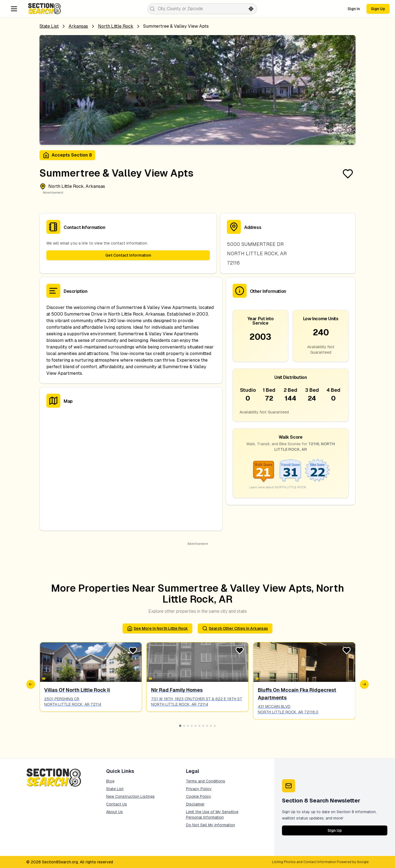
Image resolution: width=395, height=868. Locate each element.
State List (49, 26)
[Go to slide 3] (188, 726)
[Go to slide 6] (199, 726)
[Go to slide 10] (215, 726)
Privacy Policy (199, 789)
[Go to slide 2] (184, 726)
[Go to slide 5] (196, 726)
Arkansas (78, 26)
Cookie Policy (199, 796)
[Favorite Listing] (348, 174)
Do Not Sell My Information (211, 825)
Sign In (354, 9)
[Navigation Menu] (14, 9)
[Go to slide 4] (192, 726)
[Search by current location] (251, 9)
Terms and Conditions (206, 781)
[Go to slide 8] (207, 726)
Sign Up (378, 9)
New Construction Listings (130, 796)
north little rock (116, 26)
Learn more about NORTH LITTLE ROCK (278, 487)
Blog (110, 781)
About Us (115, 812)
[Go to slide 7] (203, 726)
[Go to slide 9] (211, 726)
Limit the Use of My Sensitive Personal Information (212, 815)
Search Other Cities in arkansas (235, 628)
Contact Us (117, 804)
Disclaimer (195, 804)
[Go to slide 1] (180, 726)
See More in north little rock (157, 628)
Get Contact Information (128, 255)
